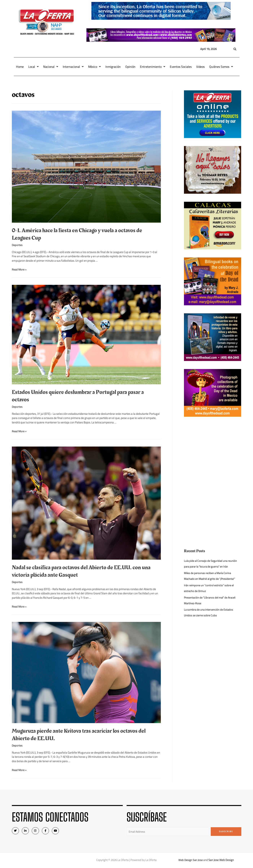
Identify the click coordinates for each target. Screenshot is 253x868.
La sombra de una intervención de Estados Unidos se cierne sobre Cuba (209, 612)
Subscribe (226, 831)
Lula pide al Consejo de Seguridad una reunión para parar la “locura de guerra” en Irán (212, 564)
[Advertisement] (212, 452)
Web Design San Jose (191, 860)
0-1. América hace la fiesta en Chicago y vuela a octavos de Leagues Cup (77, 234)
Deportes (17, 245)
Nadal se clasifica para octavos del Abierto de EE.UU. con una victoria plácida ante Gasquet (81, 571)
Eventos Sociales (181, 67)
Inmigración (113, 67)
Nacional (51, 67)
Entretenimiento (153, 67)
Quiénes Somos (221, 67)
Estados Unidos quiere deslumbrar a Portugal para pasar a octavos (78, 396)
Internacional (73, 67)
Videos (200, 67)
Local (33, 67)
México (94, 67)
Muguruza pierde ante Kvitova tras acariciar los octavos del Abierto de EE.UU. (79, 735)
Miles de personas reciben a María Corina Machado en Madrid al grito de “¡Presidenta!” (211, 576)
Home (20, 67)
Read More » (20, 269)
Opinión (130, 67)
